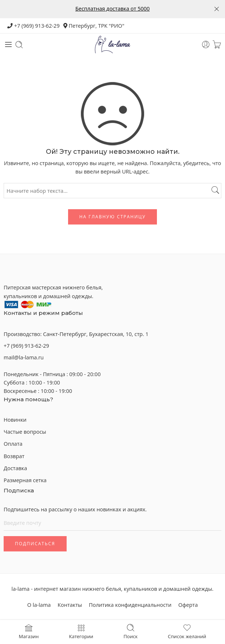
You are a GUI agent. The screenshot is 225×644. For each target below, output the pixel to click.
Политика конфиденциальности (130, 605)
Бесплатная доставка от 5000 (112, 9)
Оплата (13, 444)
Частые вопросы (25, 432)
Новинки (15, 420)
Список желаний (187, 631)
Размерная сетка (25, 480)
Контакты (70, 605)
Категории (81, 631)
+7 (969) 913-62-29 (33, 26)
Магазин (29, 631)
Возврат (14, 456)
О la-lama (39, 605)
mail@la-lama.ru (24, 357)
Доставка (15, 468)
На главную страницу (113, 217)
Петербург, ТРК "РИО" (94, 26)
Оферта (188, 605)
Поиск (131, 631)
